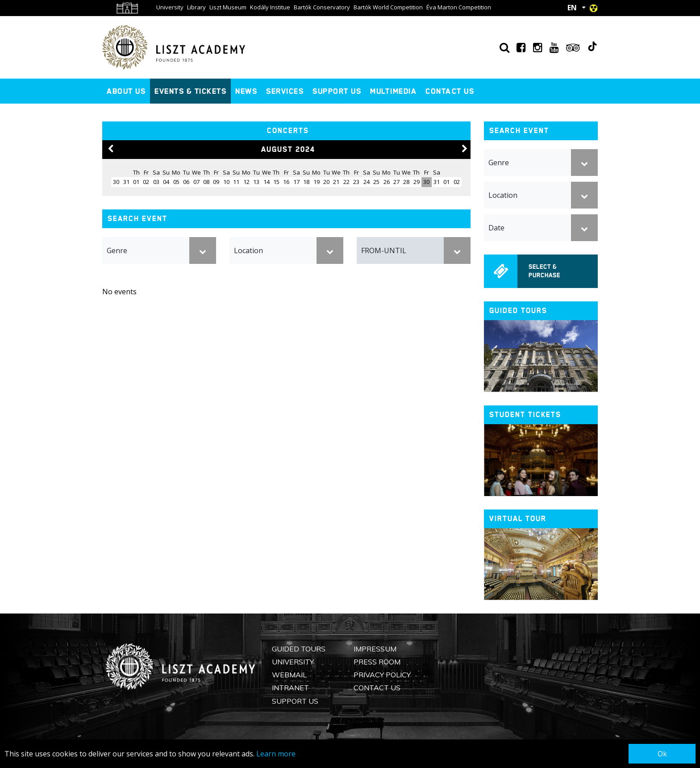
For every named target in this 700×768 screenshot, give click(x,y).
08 (206, 182)
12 (246, 182)
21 (336, 182)
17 (296, 182)
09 (216, 182)
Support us (337, 91)
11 (236, 182)
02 (146, 182)
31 (437, 182)
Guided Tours (299, 649)
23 (356, 182)
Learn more (276, 754)
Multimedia (393, 91)
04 (166, 182)
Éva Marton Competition (459, 7)
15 (276, 182)
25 (376, 182)
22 (346, 182)
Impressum (375, 649)
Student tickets (525, 415)
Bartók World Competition (388, 7)
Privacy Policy (382, 675)
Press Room (377, 662)
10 (226, 182)
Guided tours (518, 311)
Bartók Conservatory (322, 7)
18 (306, 182)
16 (286, 182)
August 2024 (288, 149)
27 (396, 182)
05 (176, 182)
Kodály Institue (270, 7)
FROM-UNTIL (384, 250)
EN (572, 8)
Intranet (290, 688)
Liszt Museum (228, 7)
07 (196, 182)
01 (136, 182)
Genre (117, 250)
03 (156, 182)
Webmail (289, 675)
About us (126, 91)
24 (367, 182)
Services (285, 91)
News (246, 91)
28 (406, 182)
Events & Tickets (190, 91)
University (170, 7)
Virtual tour (518, 519)
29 (417, 182)
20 (326, 182)
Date (496, 228)
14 (267, 182)
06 (186, 182)
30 (426, 182)
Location (248, 250)
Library (196, 7)
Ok (662, 754)
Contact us (450, 91)
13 (256, 182)
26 (387, 182)
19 (317, 182)
